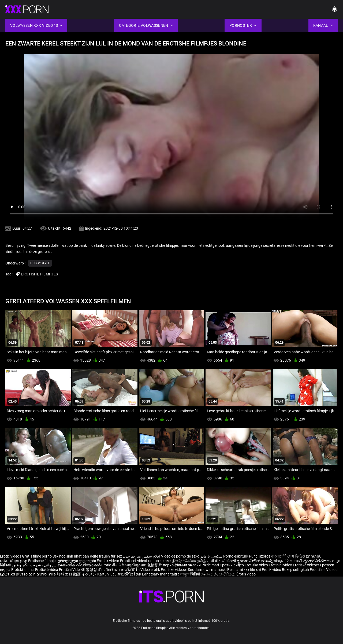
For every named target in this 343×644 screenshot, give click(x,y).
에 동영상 (90, 570)
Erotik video (272, 570)
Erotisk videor (108, 561)
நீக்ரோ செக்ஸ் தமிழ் (189, 561)
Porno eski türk (236, 556)
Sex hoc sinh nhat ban (71, 556)
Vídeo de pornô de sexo (180, 556)
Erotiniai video (281, 565)
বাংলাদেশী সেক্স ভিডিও (288, 556)
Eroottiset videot (134, 561)
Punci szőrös (260, 556)
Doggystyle (40, 263)
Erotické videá (47, 570)
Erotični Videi (70, 570)
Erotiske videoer (306, 565)
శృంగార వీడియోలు (317, 561)
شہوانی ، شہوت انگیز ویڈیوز (34, 565)
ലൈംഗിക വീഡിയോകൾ (79, 565)
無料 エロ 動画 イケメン (77, 574)
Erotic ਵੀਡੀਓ (112, 565)
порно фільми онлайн (182, 565)
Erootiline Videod (324, 570)
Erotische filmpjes (43, 561)
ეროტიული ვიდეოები (77, 561)
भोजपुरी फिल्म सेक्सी (288, 561)
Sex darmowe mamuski (207, 570)
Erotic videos (11, 556)
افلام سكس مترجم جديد (141, 556)
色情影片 (155, 565)
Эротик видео (232, 565)
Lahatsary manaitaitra (161, 574)
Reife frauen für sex (106, 556)
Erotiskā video (257, 565)
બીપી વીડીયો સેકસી (221, 561)
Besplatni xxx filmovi (244, 570)
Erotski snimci (23, 570)
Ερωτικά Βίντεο (14, 574)
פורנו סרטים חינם (42, 574)
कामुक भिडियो (191, 574)
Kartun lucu (107, 574)
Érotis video (246, 574)
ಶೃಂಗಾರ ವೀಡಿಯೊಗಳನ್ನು (255, 561)
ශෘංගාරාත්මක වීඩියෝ (219, 574)
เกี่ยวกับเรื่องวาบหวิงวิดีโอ (119, 570)
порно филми (160, 561)
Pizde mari (210, 565)
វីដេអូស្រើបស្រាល (135, 565)
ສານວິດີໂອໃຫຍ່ (130, 574)
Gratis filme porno (37, 556)
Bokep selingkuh (295, 570)
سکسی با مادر (211, 556)
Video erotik (151, 570)
